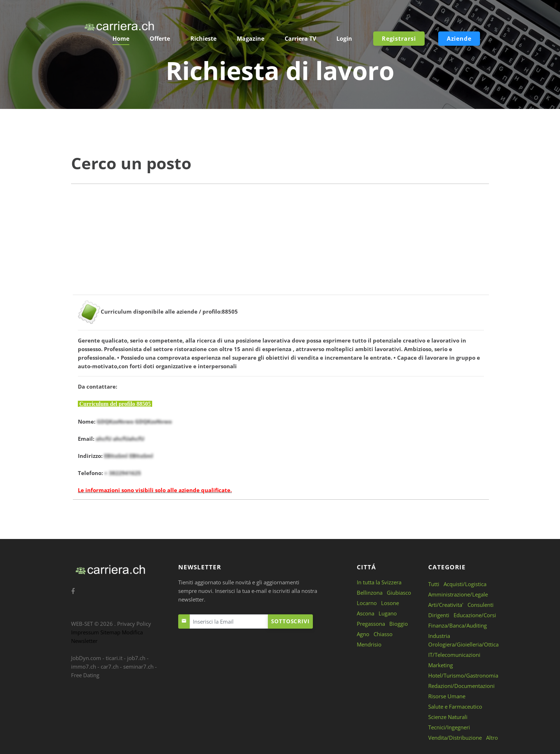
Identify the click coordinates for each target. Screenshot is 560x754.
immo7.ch (84, 666)
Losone (390, 603)
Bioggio (399, 624)
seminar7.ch (138, 666)
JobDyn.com (86, 658)
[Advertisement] (280, 245)
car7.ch (110, 666)
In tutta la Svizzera (379, 582)
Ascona (366, 613)
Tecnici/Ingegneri (449, 727)
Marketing (441, 665)
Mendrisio (369, 644)
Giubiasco (399, 593)
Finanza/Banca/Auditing (457, 625)
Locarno (367, 603)
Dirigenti (439, 615)
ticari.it (114, 658)
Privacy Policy (134, 624)
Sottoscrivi (290, 621)
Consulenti (481, 605)
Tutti (434, 584)
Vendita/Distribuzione (455, 738)
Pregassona (371, 624)
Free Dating (85, 675)
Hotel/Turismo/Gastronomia (463, 675)
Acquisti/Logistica (465, 584)
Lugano (388, 613)
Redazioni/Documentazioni (461, 686)
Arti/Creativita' (446, 605)
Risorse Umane (447, 696)
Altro (492, 738)
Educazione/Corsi (475, 615)
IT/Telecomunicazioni (454, 655)
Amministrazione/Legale (458, 594)
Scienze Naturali (448, 717)
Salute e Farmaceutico (455, 706)
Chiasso (383, 634)
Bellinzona (370, 593)
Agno (363, 634)
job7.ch (136, 658)
